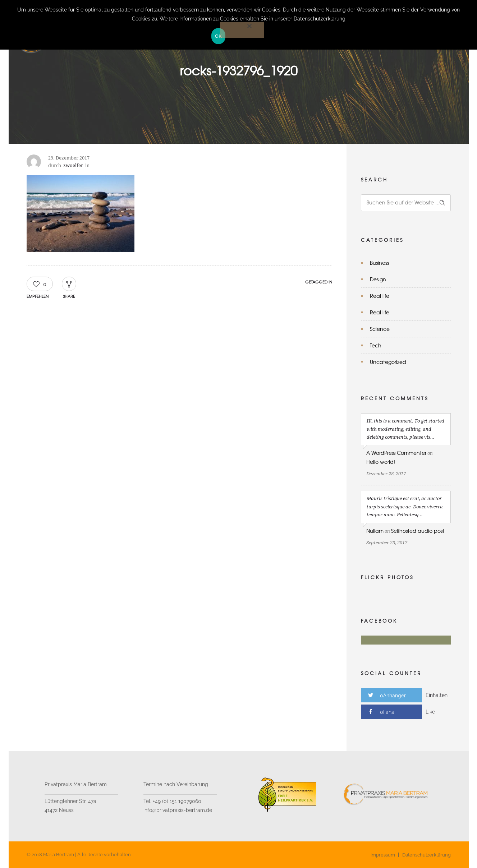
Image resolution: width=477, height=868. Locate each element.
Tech (376, 345)
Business (379, 263)
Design (378, 279)
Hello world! (381, 462)
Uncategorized (388, 362)
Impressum (383, 855)
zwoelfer (73, 165)
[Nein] (242, 30)
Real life (380, 296)
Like (430, 712)
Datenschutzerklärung (426, 855)
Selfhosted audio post (418, 531)
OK (218, 36)
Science (380, 329)
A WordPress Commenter (396, 453)
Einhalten (437, 695)
